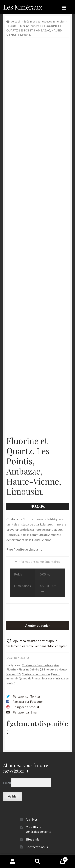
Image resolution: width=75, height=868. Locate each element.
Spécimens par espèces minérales (44, 21)
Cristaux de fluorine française (40, 665)
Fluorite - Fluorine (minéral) (24, 26)
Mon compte (12, 861)
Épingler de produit (26, 707)
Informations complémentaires (37, 561)
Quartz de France (30, 678)
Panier (59, 859)
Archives (32, 819)
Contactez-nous (37, 847)
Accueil (16, 21)
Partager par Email (25, 712)
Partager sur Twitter (27, 696)
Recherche (37, 861)
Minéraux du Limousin (36, 674)
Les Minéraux (23, 7)
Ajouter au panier (38, 625)
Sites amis (32, 839)
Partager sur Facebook (28, 701)
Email (7, 783)
